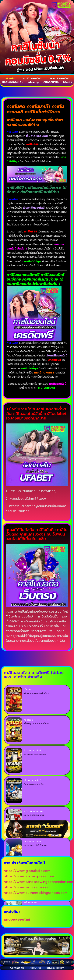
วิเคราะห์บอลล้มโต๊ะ (33, 811)
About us (35, 968)
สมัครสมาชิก (51, 82)
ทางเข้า (67, 82)
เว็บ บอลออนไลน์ (32, 781)
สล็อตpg (28, 720)
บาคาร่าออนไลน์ (60, 78)
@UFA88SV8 (46, 388)
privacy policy (55, 968)
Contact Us (17, 968)
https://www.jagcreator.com (27, 887)
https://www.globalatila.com (27, 871)
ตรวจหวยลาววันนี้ (33, 842)
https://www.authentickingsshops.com (36, 893)
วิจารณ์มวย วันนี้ (32, 750)
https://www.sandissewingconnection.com (39, 882)
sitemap (33, 82)
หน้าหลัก (10, 78)
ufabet (27, 689)
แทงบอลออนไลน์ (13, 82)
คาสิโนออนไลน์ (32, 78)
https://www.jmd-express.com (29, 876)
